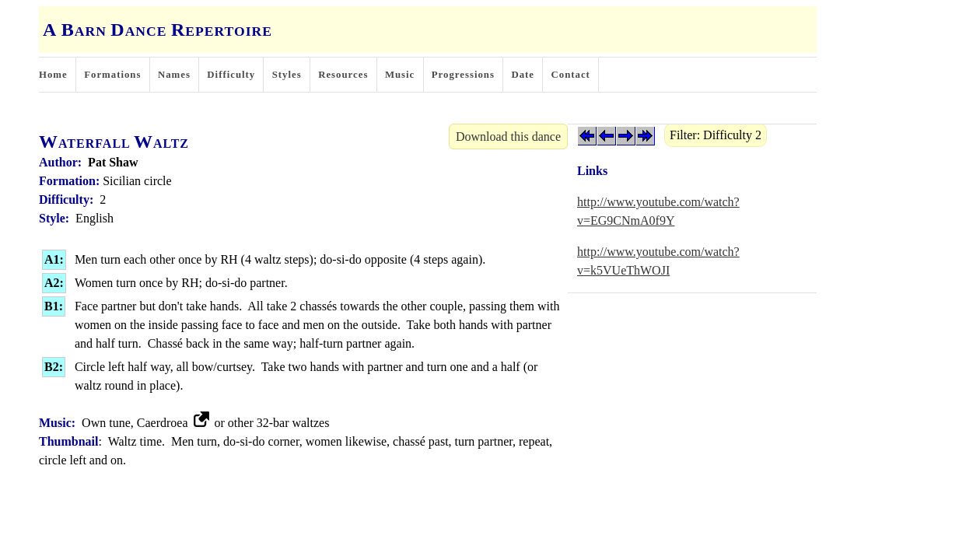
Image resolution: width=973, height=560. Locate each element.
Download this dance (508, 136)
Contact (571, 75)
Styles (287, 75)
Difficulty (231, 75)
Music (400, 75)
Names (174, 75)
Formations (112, 75)
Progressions (463, 75)
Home (53, 75)
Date (523, 75)
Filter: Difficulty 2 (716, 135)
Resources (343, 75)
